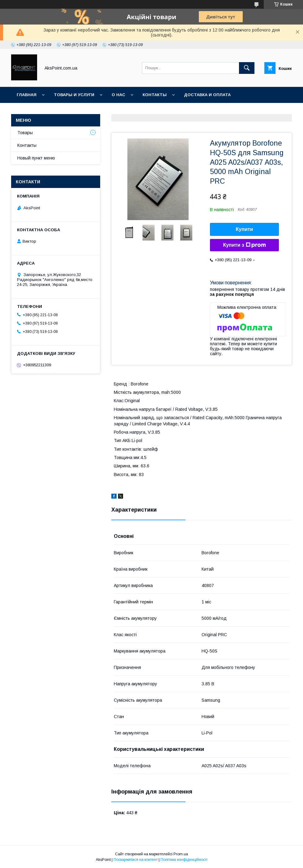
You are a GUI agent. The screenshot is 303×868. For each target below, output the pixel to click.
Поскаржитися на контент (136, 860)
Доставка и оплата (207, 95)
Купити (245, 229)
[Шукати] (247, 68)
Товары (25, 133)
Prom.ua (181, 854)
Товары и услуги (74, 95)
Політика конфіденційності (184, 860)
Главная (27, 95)
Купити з (244, 245)
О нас (118, 95)
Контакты (155, 95)
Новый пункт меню (36, 158)
